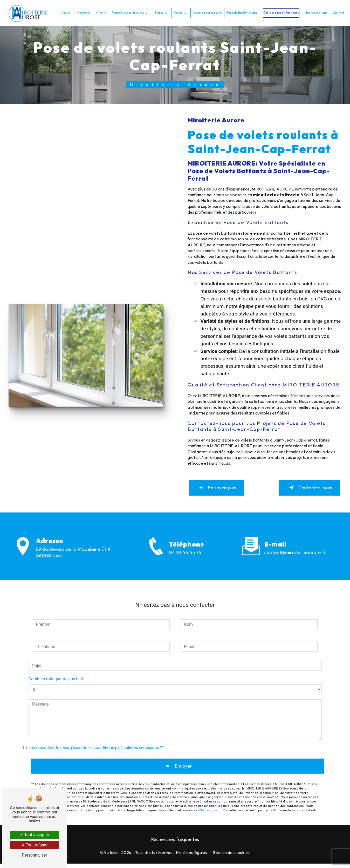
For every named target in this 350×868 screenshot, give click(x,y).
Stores (158, 12)
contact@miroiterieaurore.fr (295, 547)
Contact (337, 12)
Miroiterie (83, 12)
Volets (177, 12)
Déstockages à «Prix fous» (280, 12)
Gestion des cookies (231, 857)
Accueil (65, 12)
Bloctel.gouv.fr (210, 807)
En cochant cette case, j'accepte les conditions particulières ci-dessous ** (96, 742)
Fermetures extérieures (127, 12)
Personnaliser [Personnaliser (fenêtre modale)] (35, 855)
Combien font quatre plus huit (56, 674)
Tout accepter (34, 835)
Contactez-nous (305, 489)
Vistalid (111, 857)
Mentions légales (191, 857)
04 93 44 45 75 (185, 563)
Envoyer (184, 762)
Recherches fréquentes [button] (175, 843)
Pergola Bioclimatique (241, 12)
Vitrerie (100, 12)
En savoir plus (221, 489)
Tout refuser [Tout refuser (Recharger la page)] (35, 845)
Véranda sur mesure (206, 12)
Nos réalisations (315, 12)
